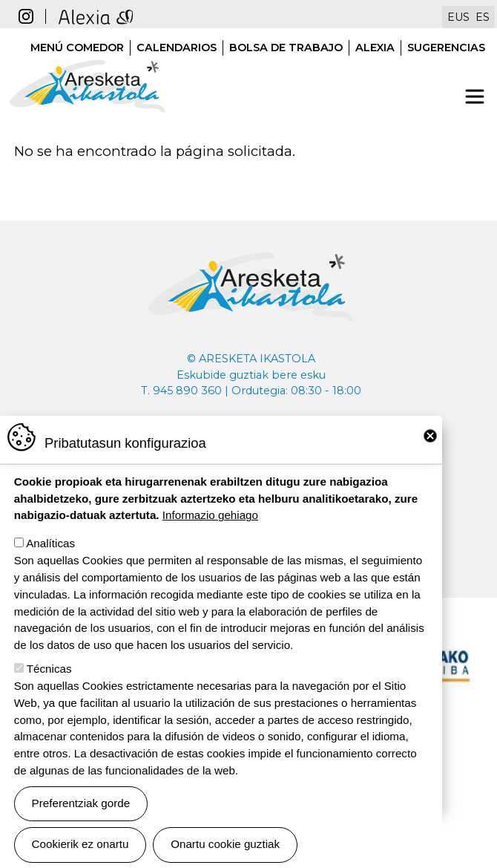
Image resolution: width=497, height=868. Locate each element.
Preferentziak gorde (81, 829)
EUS (458, 17)
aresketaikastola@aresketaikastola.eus (251, 434)
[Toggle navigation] (475, 97)
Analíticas (50, 569)
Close (430, 462)
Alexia (375, 48)
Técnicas (49, 695)
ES (483, 17)
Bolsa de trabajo (286, 48)
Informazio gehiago (210, 541)
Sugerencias (446, 48)
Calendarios (177, 48)
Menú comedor (77, 48)
